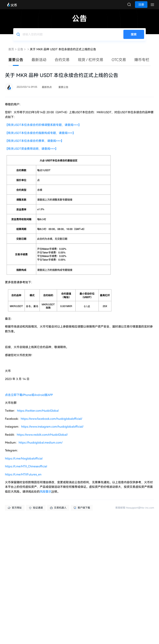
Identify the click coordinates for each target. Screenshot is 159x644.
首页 (11, 53)
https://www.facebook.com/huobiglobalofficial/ (51, 423)
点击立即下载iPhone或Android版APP (29, 399)
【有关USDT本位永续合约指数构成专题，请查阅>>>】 (40, 137)
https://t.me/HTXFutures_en (23, 479)
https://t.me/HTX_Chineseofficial (26, 470)
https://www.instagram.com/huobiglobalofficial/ (52, 431)
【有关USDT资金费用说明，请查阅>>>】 (31, 153)
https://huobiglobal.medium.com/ (41, 447)
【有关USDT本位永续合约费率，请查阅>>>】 (34, 145)
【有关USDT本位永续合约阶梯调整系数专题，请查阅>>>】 (43, 129)
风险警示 (46, 496)
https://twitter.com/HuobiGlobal (38, 415)
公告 (20, 53)
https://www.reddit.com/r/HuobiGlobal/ (42, 439)
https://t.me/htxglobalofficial (24, 463)
